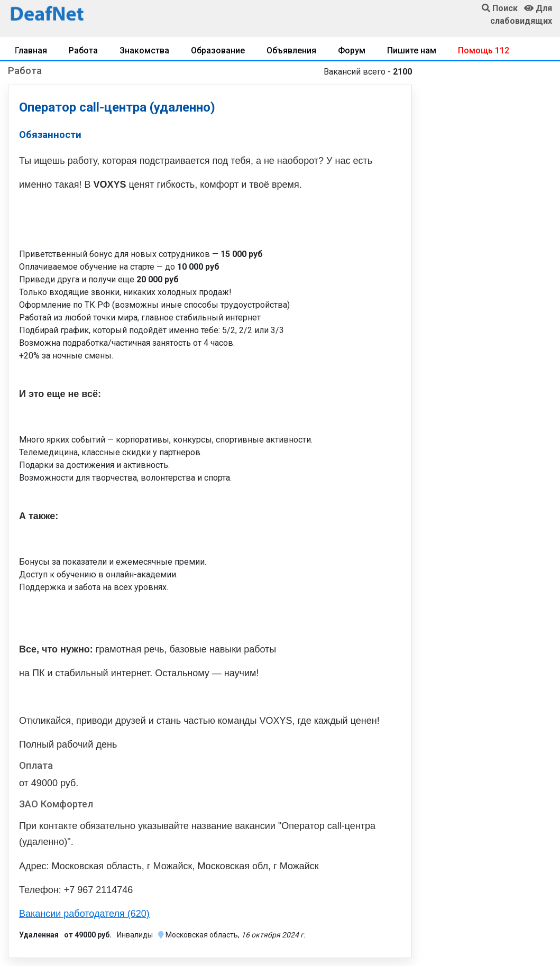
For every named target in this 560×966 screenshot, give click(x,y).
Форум (352, 50)
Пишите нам (412, 50)
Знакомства (144, 50)
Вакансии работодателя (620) (84, 914)
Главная (31, 50)
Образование (218, 50)
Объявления (291, 50)
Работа (83, 50)
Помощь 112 (484, 50)
